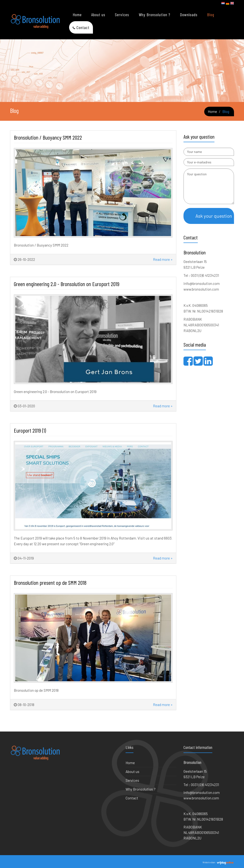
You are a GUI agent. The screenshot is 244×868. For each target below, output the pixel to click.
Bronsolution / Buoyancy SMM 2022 (48, 137)
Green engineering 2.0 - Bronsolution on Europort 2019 (67, 284)
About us (98, 15)
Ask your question (214, 216)
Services (122, 15)
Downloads (189, 15)
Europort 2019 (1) (30, 430)
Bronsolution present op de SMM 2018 (50, 583)
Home (77, 15)
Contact (83, 27)
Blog (211, 15)
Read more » (163, 259)
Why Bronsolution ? (155, 15)
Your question (209, 186)
